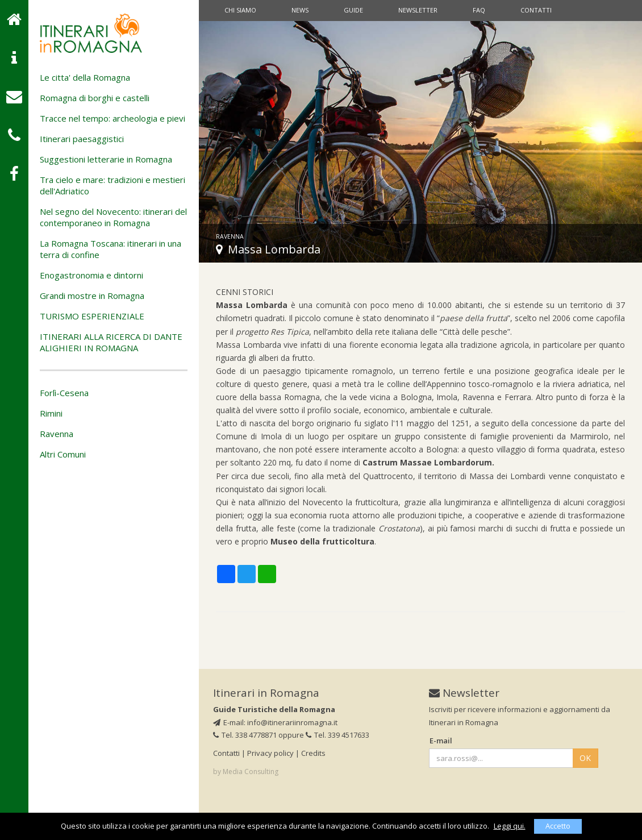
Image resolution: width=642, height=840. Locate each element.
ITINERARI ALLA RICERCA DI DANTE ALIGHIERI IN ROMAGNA (111, 342)
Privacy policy (270, 753)
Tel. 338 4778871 (245, 735)
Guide (353, 10)
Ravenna (57, 434)
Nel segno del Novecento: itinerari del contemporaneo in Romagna (113, 217)
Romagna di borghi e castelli (95, 98)
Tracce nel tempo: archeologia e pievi (112, 118)
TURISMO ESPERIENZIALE (92, 316)
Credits (313, 753)
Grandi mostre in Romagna (92, 296)
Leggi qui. (510, 826)
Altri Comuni (63, 454)
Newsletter (418, 10)
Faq (479, 10)
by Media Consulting (246, 772)
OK (585, 758)
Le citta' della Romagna (85, 77)
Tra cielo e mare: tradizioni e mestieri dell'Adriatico (112, 185)
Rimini (51, 413)
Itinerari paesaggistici (82, 139)
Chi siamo (240, 10)
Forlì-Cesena (64, 393)
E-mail (441, 741)
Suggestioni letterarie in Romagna (106, 159)
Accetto (558, 826)
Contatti (536, 10)
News (300, 10)
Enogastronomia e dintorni (91, 275)
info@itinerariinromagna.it (292, 722)
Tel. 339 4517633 (337, 735)
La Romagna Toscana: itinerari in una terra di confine (111, 249)
